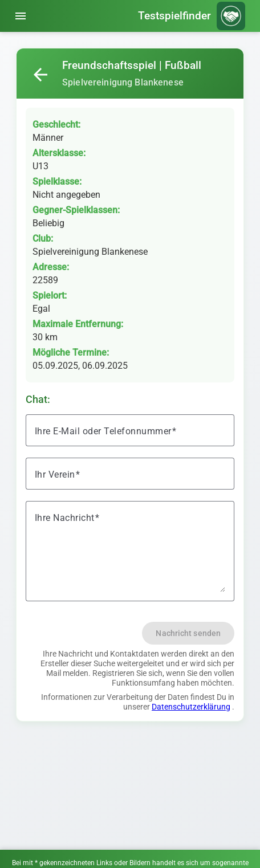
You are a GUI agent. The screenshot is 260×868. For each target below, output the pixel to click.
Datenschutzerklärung (191, 707)
